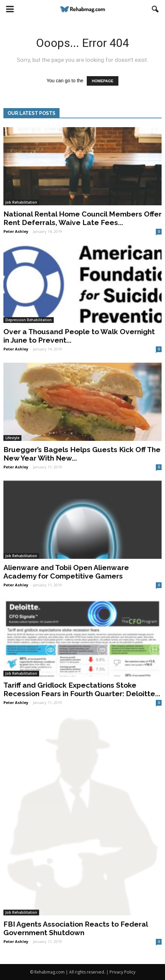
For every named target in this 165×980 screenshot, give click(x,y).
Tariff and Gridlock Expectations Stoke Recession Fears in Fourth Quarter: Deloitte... (82, 689)
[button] (155, 9)
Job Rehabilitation (21, 202)
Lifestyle (12, 438)
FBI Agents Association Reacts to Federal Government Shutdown (76, 928)
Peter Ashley (16, 231)
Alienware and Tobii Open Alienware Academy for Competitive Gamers (66, 572)
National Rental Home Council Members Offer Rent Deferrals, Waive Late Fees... (82, 218)
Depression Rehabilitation (29, 320)
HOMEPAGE (103, 81)
